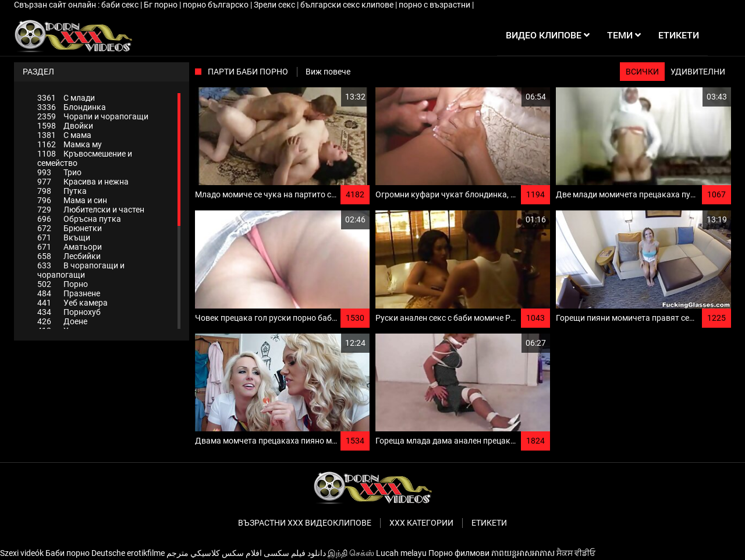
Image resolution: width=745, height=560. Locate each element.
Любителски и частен (91, 210)
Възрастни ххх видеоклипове (305, 523)
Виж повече (328, 72)
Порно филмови (459, 553)
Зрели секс (275, 5)
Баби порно (68, 553)
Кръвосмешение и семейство (85, 158)
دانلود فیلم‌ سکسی (295, 553)
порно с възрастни (435, 5)
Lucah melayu (401, 553)
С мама (64, 135)
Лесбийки (69, 256)
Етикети (489, 523)
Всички (642, 72)
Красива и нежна (83, 182)
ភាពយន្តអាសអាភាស (523, 553)
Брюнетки (70, 228)
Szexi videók (22, 553)
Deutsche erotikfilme (128, 553)
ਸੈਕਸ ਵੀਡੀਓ (576, 553)
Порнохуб (69, 312)
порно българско (217, 5)
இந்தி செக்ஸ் (351, 553)
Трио (59, 172)
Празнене (69, 293)
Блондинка (72, 107)
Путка (62, 191)
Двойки (65, 126)
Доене (62, 321)
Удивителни (698, 72)
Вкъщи (64, 238)
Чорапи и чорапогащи (93, 116)
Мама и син (72, 200)
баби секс (121, 5)
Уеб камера (72, 303)
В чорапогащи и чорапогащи (81, 270)
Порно (63, 284)
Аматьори (70, 247)
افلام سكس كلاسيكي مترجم (214, 553)
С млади (66, 98)
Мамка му (70, 144)
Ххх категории (421, 523)
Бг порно (162, 5)
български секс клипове (348, 5)
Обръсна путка (79, 219)
